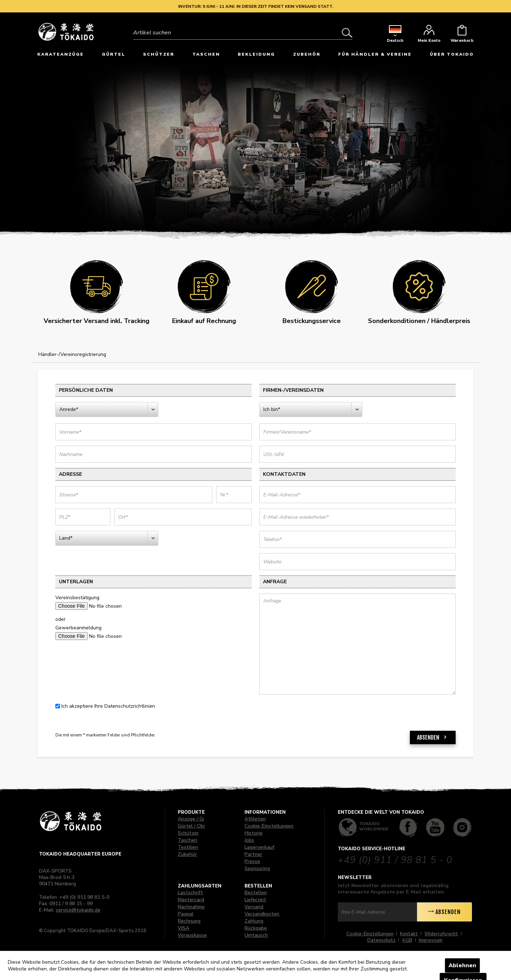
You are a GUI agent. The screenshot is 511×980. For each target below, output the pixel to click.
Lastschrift (190, 893)
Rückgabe (256, 928)
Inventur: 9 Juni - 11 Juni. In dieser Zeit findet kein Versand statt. (256, 6)
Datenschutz (381, 940)
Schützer (188, 833)
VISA (183, 928)
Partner (253, 854)
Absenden (433, 736)
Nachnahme (191, 907)
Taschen (188, 840)
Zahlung (254, 921)
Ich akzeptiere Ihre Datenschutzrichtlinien (108, 706)
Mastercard (191, 900)
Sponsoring (257, 868)
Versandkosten (262, 914)
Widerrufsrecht (441, 934)
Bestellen (256, 893)
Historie (254, 833)
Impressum (431, 940)
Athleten (255, 819)
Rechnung (189, 921)
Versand (254, 907)
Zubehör (187, 854)
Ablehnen (462, 965)
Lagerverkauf (259, 847)
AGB (407, 940)
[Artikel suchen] (243, 33)
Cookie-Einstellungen (269, 826)
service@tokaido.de (78, 910)
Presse (252, 861)
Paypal (186, 914)
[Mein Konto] (429, 35)
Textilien (188, 847)
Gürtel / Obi (191, 826)
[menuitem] (243, 27)
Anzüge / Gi (191, 819)
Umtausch (256, 935)
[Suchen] (347, 33)
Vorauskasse (192, 935)
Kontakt (409, 934)
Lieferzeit (255, 900)
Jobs (249, 840)
